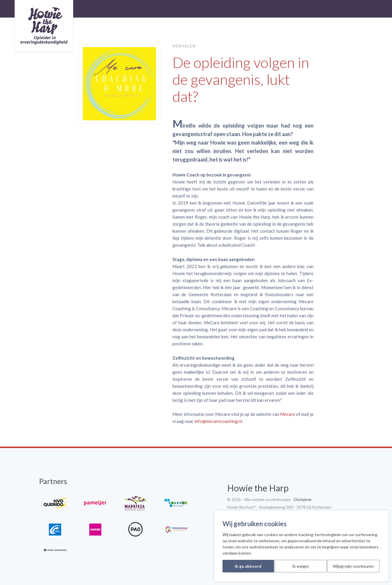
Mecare (288, 414)
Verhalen (184, 46)
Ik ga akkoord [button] (248, 566)
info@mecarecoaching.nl (218, 421)
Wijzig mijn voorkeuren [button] (353, 566)
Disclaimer (303, 500)
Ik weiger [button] (301, 566)
